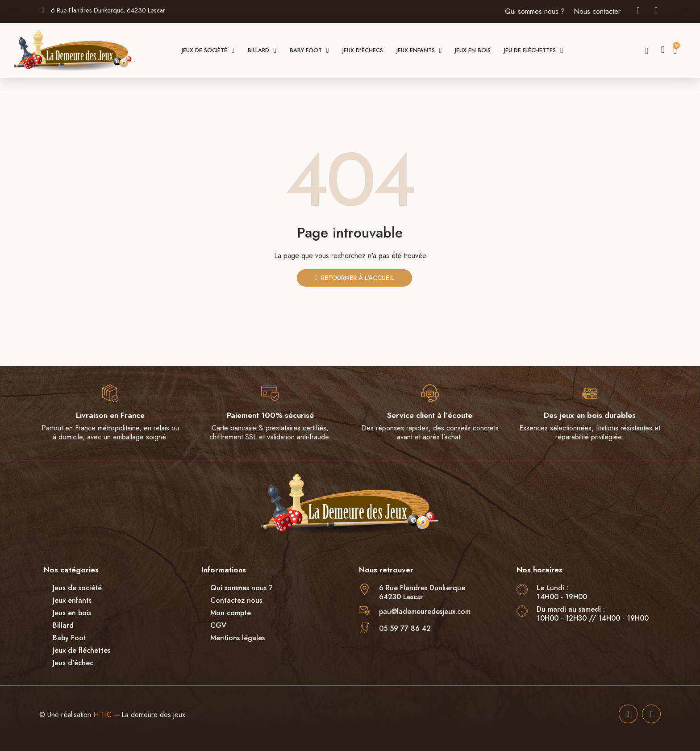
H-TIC (102, 715)
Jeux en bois (473, 50)
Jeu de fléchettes (533, 50)
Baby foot (309, 50)
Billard (262, 50)
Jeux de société (208, 50)
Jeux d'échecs (363, 50)
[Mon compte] (663, 50)
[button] (647, 51)
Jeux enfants (419, 50)
